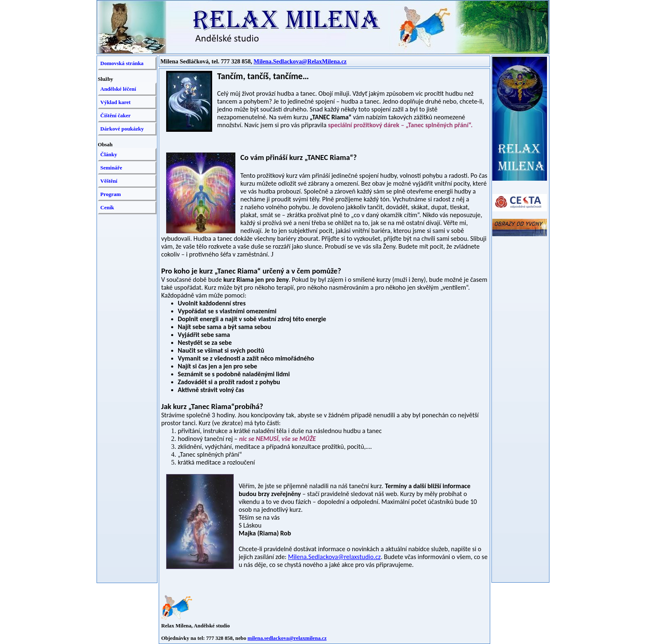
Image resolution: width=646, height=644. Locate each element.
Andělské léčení (118, 89)
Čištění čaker (115, 115)
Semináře (111, 168)
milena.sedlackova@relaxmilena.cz (287, 638)
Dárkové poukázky (122, 129)
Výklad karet (115, 102)
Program (111, 194)
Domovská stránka (122, 63)
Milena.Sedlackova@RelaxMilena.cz (300, 61)
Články (109, 154)
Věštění (109, 181)
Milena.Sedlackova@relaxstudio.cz (334, 557)
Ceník (107, 207)
